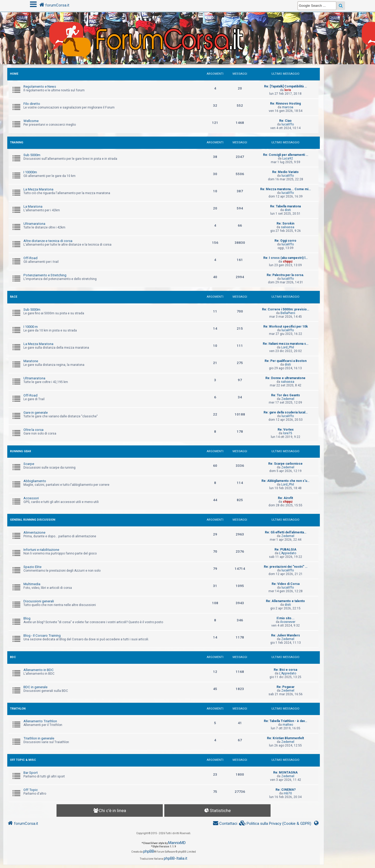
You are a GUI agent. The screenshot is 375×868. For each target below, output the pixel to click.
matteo (288, 725)
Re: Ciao (285, 121)
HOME (14, 74)
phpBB (149, 851)
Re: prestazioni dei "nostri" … (286, 567)
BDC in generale (35, 687)
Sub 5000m (32, 155)
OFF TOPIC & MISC (23, 760)
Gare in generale (36, 413)
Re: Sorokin (285, 224)
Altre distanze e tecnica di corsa (48, 241)
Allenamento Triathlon (40, 721)
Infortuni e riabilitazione (41, 550)
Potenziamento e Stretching (45, 275)
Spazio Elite (32, 567)
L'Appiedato (288, 553)
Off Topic (31, 790)
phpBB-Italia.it (176, 858)
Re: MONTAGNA (285, 773)
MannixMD (177, 843)
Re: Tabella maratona (285, 206)
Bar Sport (31, 773)
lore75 (288, 433)
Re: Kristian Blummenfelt (285, 738)
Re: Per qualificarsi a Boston (286, 361)
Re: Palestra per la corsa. (285, 275)
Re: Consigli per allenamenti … (286, 155)
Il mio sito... (286, 618)
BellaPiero (288, 313)
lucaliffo (288, 124)
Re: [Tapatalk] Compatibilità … (285, 86)
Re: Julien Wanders (286, 635)
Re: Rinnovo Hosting (285, 104)
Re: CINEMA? (286, 790)
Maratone (31, 361)
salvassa (288, 227)
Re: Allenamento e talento (285, 601)
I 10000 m (31, 327)
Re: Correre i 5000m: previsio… (286, 309)
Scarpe (29, 464)
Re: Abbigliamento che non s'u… (285, 481)
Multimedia (32, 584)
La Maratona (33, 206)
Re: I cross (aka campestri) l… (285, 258)
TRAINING (17, 142)
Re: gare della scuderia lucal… (286, 412)
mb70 (288, 793)
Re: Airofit (285, 498)
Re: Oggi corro (285, 241)
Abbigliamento (35, 481)
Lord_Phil (288, 347)
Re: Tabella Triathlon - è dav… (285, 721)
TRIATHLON (18, 709)
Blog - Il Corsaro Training (42, 636)
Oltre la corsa (33, 430)
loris (288, 90)
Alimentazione (34, 532)
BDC (13, 657)
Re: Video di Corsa (286, 584)
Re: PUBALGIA (285, 550)
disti (288, 210)
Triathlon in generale (39, 738)
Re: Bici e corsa (285, 670)
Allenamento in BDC (39, 670)
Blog (27, 618)
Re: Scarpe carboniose (285, 464)
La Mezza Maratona (38, 189)
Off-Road (30, 258)
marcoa (288, 107)
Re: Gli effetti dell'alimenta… (286, 532)
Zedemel (288, 399)
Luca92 (288, 158)
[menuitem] (275, 824)
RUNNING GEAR (20, 451)
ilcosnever (288, 622)
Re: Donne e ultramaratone (285, 378)
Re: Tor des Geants (286, 395)
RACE (14, 297)
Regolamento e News (40, 87)
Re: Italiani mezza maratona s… (286, 344)
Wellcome (31, 121)
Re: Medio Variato (285, 172)
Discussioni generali (39, 601)
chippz (288, 261)
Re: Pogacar (286, 687)
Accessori (31, 498)
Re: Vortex (286, 430)
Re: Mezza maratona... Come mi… (285, 189)
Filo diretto (32, 104)
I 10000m (30, 172)
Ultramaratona (34, 224)
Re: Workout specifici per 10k (286, 327)
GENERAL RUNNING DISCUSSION (33, 520)
